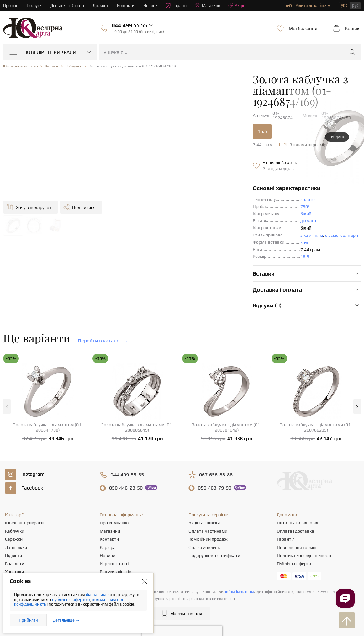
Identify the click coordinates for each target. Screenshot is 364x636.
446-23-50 (126, 472)
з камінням (200, 220)
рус (355, 5)
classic (220, 220)
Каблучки (15, 515)
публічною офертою (71, 599)
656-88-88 (216, 459)
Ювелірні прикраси (24, 507)
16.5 (151, 116)
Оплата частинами (208, 515)
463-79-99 (215, 472)
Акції (236, 6)
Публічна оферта (294, 548)
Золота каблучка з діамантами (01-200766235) (316, 412)
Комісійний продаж (208, 523)
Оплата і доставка (295, 515)
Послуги (34, 5)
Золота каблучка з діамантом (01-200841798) (48, 412)
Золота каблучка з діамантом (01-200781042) (227, 412)
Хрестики (14, 556)
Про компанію (114, 507)
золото (196, 184)
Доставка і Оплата (67, 5)
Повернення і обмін (297, 532)
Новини (151, 5)
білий (194, 198)
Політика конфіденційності (304, 540)
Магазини (208, 6)
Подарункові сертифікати (214, 540)
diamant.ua (97, 594)
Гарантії (177, 6)
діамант (197, 205)
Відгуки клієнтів (116, 556)
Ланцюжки (16, 532)
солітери (238, 220)
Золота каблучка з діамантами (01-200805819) (137, 412)
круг (193, 227)
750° (193, 191)
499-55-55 (127, 459)
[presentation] (182, 620)
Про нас (11, 5)
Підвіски (13, 540)
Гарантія (286, 523)
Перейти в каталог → (103, 325)
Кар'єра (108, 532)
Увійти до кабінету (308, 6)
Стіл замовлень (204, 532)
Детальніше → (66, 620)
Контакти (126, 5)
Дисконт (101, 5)
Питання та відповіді (298, 507)
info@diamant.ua (240, 576)
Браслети (15, 548)
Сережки (14, 523)
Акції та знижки (204, 507)
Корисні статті (114, 548)
